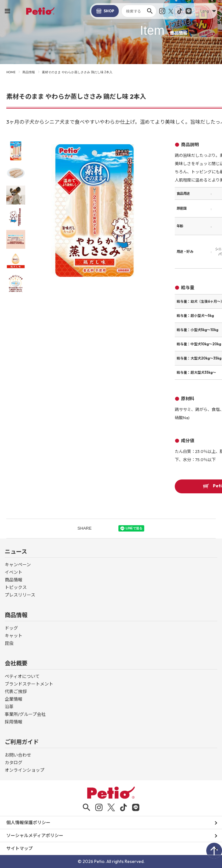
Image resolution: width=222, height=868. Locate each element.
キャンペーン (18, 565)
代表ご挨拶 (16, 692)
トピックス (16, 587)
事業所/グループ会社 (25, 714)
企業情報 (14, 699)
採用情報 (14, 722)
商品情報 (29, 72)
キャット (14, 636)
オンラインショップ (25, 770)
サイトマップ (20, 848)
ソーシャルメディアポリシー (35, 835)
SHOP (105, 11)
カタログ (14, 763)
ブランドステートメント (29, 684)
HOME (11, 72)
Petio (40, 11)
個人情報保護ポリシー (28, 823)
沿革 (9, 707)
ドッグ (11, 628)
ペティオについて (22, 676)
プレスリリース (20, 595)
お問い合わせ (18, 755)
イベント (14, 572)
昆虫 (9, 643)
